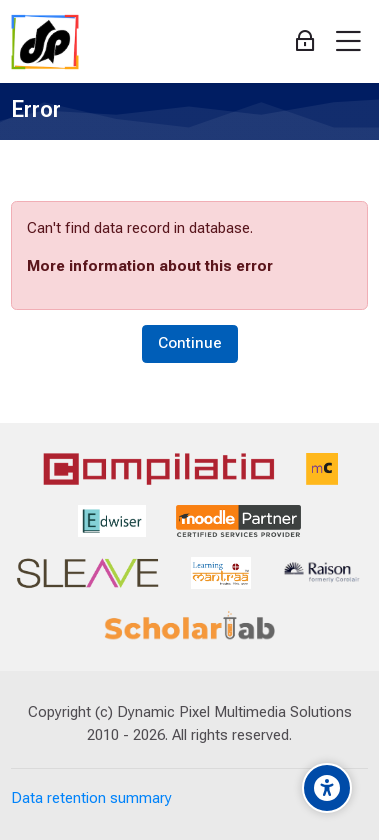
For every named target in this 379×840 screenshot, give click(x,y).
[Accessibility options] (327, 788)
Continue (190, 343)
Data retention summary (91, 798)
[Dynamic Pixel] (45, 42)
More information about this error (150, 266)
